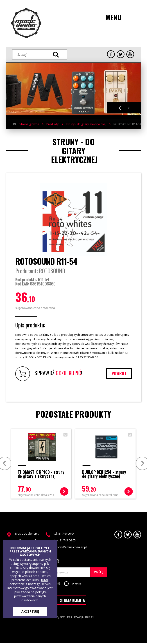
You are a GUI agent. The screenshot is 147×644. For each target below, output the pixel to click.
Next (129, 108)
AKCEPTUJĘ (30, 611)
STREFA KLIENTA (72, 601)
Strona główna (29, 124)
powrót (119, 373)
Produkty (53, 124)
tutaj (45, 580)
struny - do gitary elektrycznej (86, 124)
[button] (77, 584)
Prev (5, 463)
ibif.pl (90, 618)
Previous (120, 108)
